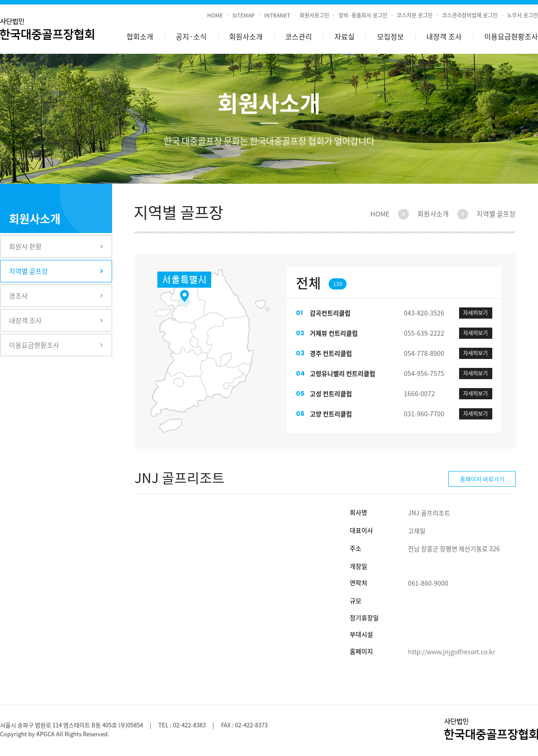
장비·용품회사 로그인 (363, 15)
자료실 (345, 36)
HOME (215, 15)
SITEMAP (243, 15)
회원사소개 (246, 36)
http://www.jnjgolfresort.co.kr (451, 652)
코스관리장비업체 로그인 (470, 15)
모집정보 (390, 36)
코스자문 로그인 (415, 15)
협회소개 (140, 36)
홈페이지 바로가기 (482, 479)
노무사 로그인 (523, 15)
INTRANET (277, 15)
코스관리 (299, 36)
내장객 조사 (444, 36)
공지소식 (191, 37)
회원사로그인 (314, 15)
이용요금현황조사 (511, 36)
